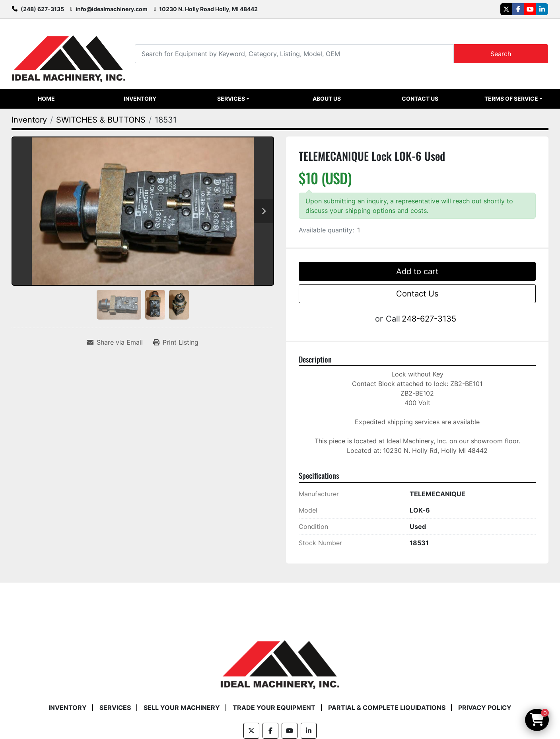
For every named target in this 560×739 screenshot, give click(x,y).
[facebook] (518, 9)
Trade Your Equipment (274, 708)
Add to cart (417, 271)
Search (501, 54)
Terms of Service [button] (511, 98)
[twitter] (506, 9)
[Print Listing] (176, 342)
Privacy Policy (485, 708)
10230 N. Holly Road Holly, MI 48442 (208, 9)
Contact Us (420, 98)
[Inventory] (29, 120)
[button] (233, 99)
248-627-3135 (429, 319)
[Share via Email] (115, 342)
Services (231, 98)
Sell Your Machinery (182, 708)
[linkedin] (542, 9)
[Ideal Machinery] (280, 659)
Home (46, 98)
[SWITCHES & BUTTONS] (101, 120)
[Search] (294, 54)
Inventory (140, 98)
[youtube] (530, 9)
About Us (327, 98)
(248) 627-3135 (42, 9)
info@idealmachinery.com (112, 9)
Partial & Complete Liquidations (387, 708)
